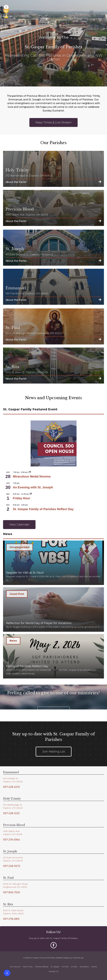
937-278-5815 (11, 919)
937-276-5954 (11, 840)
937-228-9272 (12, 866)
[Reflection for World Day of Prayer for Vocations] (53, 609)
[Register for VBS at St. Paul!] (53, 563)
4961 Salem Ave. (12, 831)
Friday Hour (21, 498)
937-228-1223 (11, 813)
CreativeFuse (78, 958)
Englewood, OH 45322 (15, 887)
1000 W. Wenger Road (15, 884)
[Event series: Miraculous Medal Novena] (30, 472)
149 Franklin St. (11, 778)
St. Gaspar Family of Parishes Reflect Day (43, 509)
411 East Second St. (13, 858)
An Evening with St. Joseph (33, 487)
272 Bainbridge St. (13, 805)
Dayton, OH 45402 (13, 781)
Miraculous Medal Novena (32, 476)
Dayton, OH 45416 (13, 834)
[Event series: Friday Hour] (31, 494)
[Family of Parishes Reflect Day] (53, 656)
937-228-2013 (11, 787)
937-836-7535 (11, 892)
